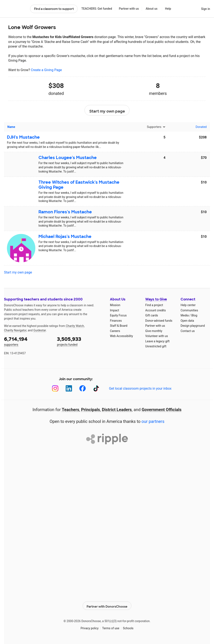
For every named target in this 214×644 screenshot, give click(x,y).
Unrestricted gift (156, 346)
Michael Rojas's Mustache (65, 236)
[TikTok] (96, 388)
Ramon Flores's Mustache (65, 212)
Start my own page (107, 110)
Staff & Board (119, 326)
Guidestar (40, 330)
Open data (187, 321)
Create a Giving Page (46, 70)
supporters (28, 341)
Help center (188, 305)
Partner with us (129, 9)
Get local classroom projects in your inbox (140, 388)
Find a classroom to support (54, 9)
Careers (115, 331)
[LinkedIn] (69, 388)
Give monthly (154, 331)
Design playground (193, 326)
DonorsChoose (15, 9)
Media (185, 315)
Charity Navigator (15, 330)
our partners (153, 421)
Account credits (156, 310)
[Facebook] (83, 388)
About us (152, 9)
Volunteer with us (157, 336)
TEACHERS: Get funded (97, 9)
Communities (189, 310)
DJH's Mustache (23, 137)
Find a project (154, 305)
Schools (128, 627)
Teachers (71, 410)
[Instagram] (55, 388)
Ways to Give (156, 299)
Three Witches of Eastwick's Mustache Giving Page (79, 185)
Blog (194, 315)
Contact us (188, 331)
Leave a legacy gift (157, 341)
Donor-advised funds (159, 321)
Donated (201, 127)
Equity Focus (118, 315)
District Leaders (117, 410)
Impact (114, 310)
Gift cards (152, 315)
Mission (115, 305)
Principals (91, 410)
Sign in (205, 9)
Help (168, 9)
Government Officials (162, 410)
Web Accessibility (121, 336)
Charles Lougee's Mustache (68, 158)
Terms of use (111, 627)
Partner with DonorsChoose (107, 605)
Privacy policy (89, 627)
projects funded (81, 341)
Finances (116, 321)
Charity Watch (75, 326)
